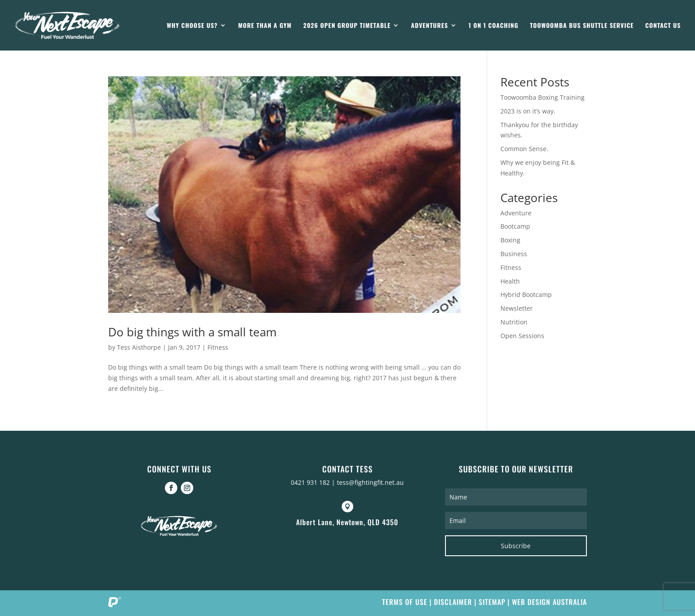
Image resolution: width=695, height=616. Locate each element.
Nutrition (514, 322)
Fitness (218, 347)
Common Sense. (524, 149)
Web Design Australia (549, 602)
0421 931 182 (310, 482)
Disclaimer (453, 602)
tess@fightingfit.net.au (370, 482)
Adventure (516, 213)
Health (510, 281)
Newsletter (517, 308)
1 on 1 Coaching (494, 26)
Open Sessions (522, 336)
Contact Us (663, 26)
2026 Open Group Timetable (347, 26)
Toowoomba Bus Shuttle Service (582, 26)
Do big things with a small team (192, 332)
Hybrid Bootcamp (526, 294)
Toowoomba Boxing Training (543, 97)
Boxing (510, 240)
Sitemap (492, 602)
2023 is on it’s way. (528, 111)
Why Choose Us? (192, 26)
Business (514, 254)
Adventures (429, 26)
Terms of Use (405, 602)
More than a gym (265, 26)
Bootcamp (515, 226)
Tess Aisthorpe (139, 347)
